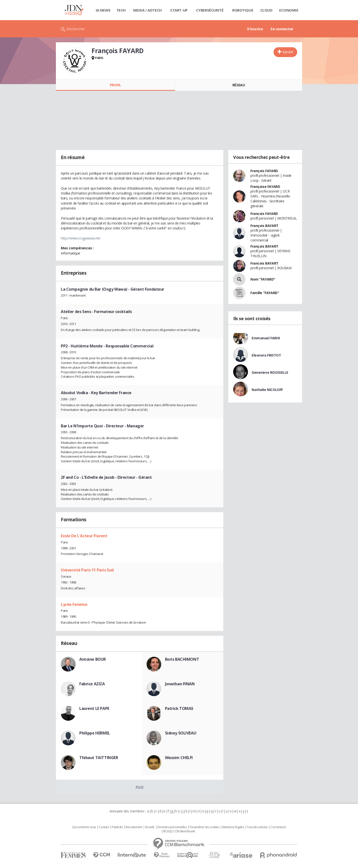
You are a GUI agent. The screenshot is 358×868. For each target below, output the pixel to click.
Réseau (239, 85)
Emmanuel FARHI (266, 338)
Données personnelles (172, 827)
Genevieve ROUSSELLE (270, 372)
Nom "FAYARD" (263, 279)
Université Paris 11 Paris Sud (87, 570)
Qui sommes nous (84, 827)
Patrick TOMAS (179, 708)
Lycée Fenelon (74, 604)
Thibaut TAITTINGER (99, 758)
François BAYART (264, 226)
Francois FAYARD (264, 214)
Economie (289, 10)
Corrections (278, 827)
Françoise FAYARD (265, 187)
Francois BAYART (264, 263)
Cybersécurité (210, 10)
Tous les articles (257, 827)
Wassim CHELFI (179, 758)
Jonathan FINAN (180, 684)
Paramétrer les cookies (205, 827)
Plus (139, 787)
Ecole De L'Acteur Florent (84, 536)
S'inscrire (255, 29)
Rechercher (76, 29)
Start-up (179, 10)
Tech (121, 10)
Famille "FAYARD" (265, 293)
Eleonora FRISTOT (266, 355)
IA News (103, 10)
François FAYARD (264, 171)
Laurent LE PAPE (94, 708)
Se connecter (282, 29)
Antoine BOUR (93, 659)
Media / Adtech (147, 10)
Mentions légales (233, 827)
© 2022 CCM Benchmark (179, 831)
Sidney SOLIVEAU (181, 733)
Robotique (243, 10)
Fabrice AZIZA (92, 684)
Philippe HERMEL (95, 733)
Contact (104, 827)
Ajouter (288, 52)
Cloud (266, 10)
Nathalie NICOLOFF (267, 390)
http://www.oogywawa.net (81, 238)
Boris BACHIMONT (182, 659)
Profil (115, 85)
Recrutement (134, 827)
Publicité (117, 827)
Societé (150, 827)
